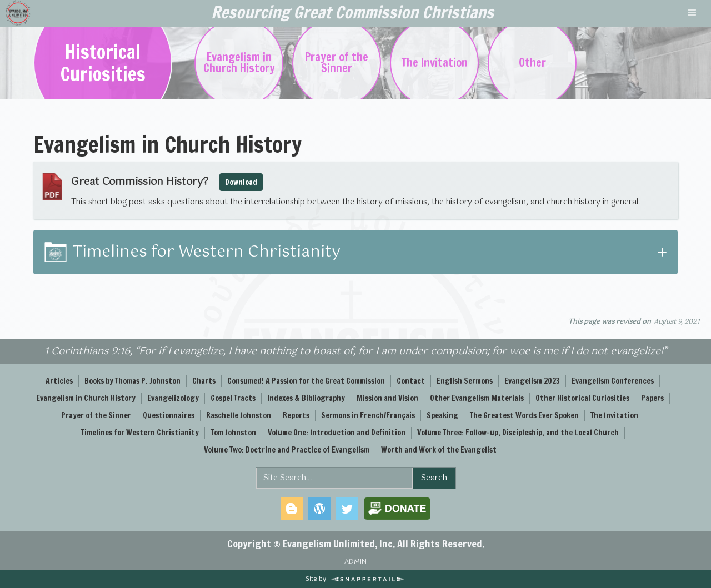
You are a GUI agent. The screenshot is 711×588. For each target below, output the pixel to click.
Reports (296, 415)
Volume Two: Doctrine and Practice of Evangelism (287, 450)
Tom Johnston (233, 433)
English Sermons (465, 381)
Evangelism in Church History (86, 398)
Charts (204, 381)
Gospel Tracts (233, 398)
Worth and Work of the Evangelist (439, 450)
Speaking (442, 415)
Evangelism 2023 (532, 381)
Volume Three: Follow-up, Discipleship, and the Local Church (518, 433)
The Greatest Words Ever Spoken (524, 415)
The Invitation (614, 415)
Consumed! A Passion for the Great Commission (306, 381)
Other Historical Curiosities (582, 398)
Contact (411, 381)
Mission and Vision (387, 398)
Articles (59, 381)
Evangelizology (173, 398)
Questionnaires (169, 415)
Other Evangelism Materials (477, 398)
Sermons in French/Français (368, 415)
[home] (352, 13)
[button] (692, 13)
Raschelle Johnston (239, 415)
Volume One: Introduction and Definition (337, 433)
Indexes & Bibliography (306, 398)
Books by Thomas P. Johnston (132, 381)
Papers (652, 398)
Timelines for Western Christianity (140, 433)
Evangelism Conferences (613, 381)
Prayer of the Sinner (96, 415)
